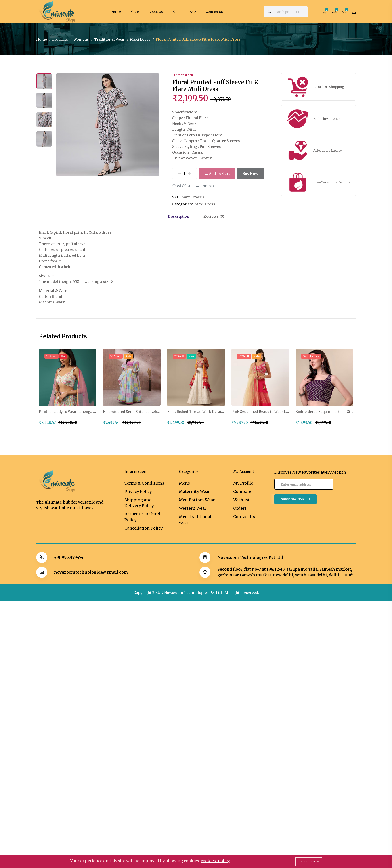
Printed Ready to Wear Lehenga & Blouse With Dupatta (68, 412)
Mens (184, 483)
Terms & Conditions (144, 483)
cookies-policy (215, 861)
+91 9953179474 (69, 557)
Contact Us (214, 12)
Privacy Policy (138, 491)
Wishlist (181, 186)
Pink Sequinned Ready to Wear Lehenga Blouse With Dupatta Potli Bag (260, 412)
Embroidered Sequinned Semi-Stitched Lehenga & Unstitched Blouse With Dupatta (324, 412)
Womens (81, 39)
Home (116, 12)
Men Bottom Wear (197, 500)
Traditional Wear (109, 39)
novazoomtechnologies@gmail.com (91, 572)
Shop (135, 12)
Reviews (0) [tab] (214, 216)
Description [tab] (179, 216)
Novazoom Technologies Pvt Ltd (250, 557)
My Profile (243, 483)
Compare (206, 186)
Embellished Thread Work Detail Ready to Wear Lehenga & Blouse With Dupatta (196, 412)
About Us (156, 12)
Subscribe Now (295, 499)
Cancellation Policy (143, 528)
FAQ (193, 12)
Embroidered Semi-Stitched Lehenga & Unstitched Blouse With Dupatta (132, 412)
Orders (240, 508)
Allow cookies (309, 862)
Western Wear (193, 508)
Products (60, 39)
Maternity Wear (194, 491)
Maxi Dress (140, 39)
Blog (176, 12)
